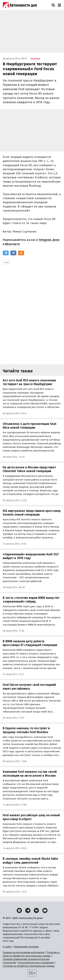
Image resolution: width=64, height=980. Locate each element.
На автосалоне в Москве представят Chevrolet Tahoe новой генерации (29, 469)
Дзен (56, 240)
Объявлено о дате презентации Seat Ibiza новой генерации (30, 426)
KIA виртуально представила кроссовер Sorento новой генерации (32, 513)
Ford (7, 263)
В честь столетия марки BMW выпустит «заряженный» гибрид (31, 600)
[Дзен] (19, 910)
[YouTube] (45, 910)
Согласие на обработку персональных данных (29, 966)
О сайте (7, 947)
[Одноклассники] (21, 253)
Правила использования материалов (24, 953)
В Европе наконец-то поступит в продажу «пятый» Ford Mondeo (26, 730)
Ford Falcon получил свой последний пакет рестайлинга (29, 687)
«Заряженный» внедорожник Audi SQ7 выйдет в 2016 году (31, 556)
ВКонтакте (12, 244)
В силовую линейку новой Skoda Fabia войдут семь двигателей (30, 861)
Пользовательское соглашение (36, 963)
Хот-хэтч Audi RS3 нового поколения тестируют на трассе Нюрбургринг (29, 382)
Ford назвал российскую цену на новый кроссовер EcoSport (31, 817)
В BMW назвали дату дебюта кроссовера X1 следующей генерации (30, 643)
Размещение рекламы (26, 947)
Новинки (35, 59)
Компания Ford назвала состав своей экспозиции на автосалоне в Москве (30, 774)
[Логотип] (20, 5)
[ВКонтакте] (13, 253)
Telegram (45, 240)
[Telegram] (6, 253)
